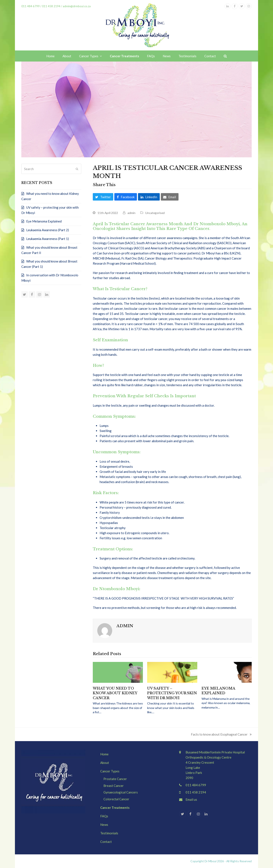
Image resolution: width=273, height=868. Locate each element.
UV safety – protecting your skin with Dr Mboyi (172, 693)
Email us (191, 799)
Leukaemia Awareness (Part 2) (48, 230)
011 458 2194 (51, 6)
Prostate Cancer (115, 779)
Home (104, 754)
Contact (106, 842)
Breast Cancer (114, 786)
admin (131, 213)
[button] (225, 56)
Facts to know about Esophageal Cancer (221, 735)
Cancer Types (110, 771)
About (105, 763)
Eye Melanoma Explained (44, 221)
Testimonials (109, 833)
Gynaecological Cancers (121, 792)
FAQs (104, 816)
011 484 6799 (196, 785)
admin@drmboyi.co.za (76, 6)
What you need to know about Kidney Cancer (115, 693)
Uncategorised (155, 213)
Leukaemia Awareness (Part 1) (48, 239)
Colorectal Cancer (116, 799)
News (104, 825)
